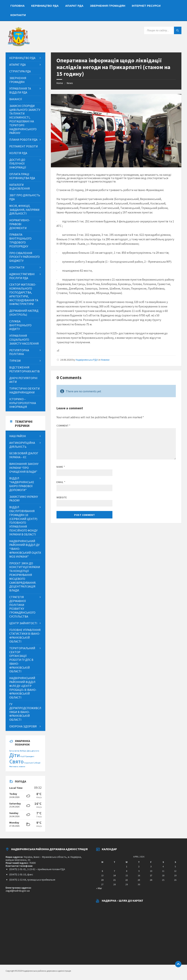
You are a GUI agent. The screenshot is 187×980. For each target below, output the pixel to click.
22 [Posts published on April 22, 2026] (127, 880)
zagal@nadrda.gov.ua (18, 891)
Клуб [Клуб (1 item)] (22, 756)
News (70, 83)
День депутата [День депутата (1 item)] (33, 751)
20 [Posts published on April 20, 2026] (102, 880)
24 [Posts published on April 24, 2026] (151, 880)
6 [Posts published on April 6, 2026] (102, 871)
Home (60, 83)
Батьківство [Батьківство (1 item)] (14, 751)
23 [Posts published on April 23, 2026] (139, 880)
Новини (105, 360)
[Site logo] (19, 45)
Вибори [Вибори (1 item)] (23, 751)
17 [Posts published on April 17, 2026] (151, 875)
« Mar (99, 888)
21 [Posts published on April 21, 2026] (114, 880)
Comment (63, 426)
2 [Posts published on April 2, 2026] (139, 866)
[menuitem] (18, 6)
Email (61, 482)
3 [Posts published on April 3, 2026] (151, 866)
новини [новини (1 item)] (22, 766)
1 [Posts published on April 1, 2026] (127, 866)
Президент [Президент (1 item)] (30, 756)
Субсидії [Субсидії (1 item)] (37, 763)
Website (62, 497)
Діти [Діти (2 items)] (15, 755)
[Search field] (163, 30)
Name (61, 467)
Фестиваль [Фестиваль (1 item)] (14, 766)
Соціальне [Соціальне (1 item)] (28, 763)
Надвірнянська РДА (87, 360)
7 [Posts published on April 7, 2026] (114, 871)
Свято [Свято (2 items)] (16, 761)
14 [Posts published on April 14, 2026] (114, 875)
